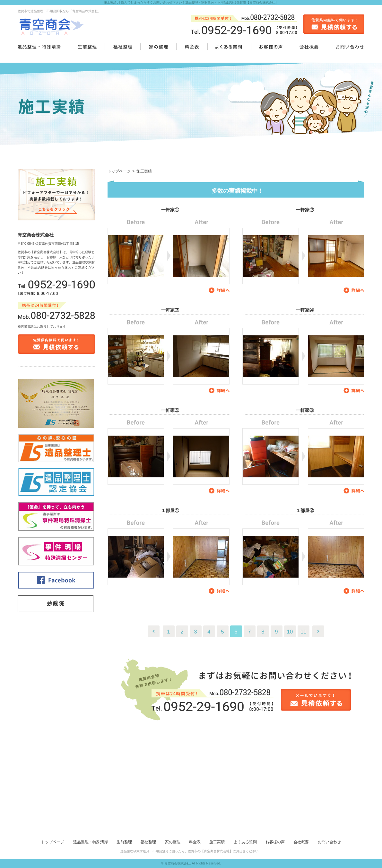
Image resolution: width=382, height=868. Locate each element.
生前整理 (124, 842)
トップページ (119, 171)
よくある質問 (245, 842)
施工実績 (217, 842)
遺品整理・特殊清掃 (91, 842)
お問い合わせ (329, 842)
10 (290, 632)
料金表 (195, 842)
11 (304, 632)
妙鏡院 (56, 603)
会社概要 (301, 842)
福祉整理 (148, 842)
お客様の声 (275, 842)
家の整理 (173, 842)
